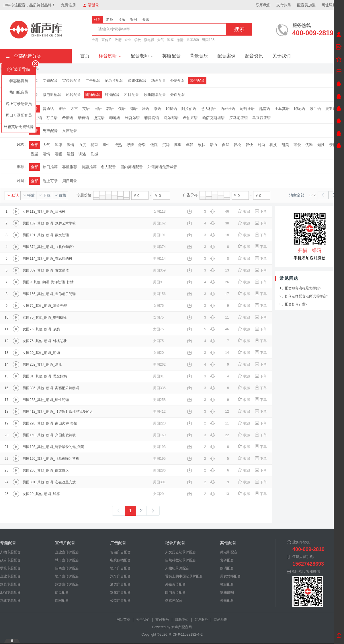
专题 (95, 40)
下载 (45, 195)
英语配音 (171, 56)
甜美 (285, 145)
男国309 (193, 40)
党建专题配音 (10, 600)
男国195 (159, 459)
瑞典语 (84, 118)
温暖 (58, 154)
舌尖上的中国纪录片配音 (184, 576)
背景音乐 (199, 56)
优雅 (309, 145)
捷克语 (99, 118)
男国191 (159, 235)
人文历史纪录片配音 (181, 552)
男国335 (159, 388)
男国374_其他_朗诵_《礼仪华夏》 (49, 247)
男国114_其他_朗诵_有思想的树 (47, 259)
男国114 (159, 259)
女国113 (159, 212)
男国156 (159, 294)
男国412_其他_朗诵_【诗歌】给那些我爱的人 (58, 412)
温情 (46, 154)
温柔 (35, 154)
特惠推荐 (89, 167)
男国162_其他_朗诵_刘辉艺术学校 (49, 223)
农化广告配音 (120, 592)
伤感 (94, 154)
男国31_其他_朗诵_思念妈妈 (45, 376)
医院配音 (62, 600)
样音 (97, 20)
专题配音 (50, 80)
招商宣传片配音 (67, 568)
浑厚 (170, 40)
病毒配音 (62, 592)
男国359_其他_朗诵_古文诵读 (46, 270)
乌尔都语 (171, 118)
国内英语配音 (132, 167)
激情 (180, 40)
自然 (226, 145)
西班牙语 (228, 109)
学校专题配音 (10, 568)
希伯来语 (190, 118)
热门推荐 (50, 167)
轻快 (249, 145)
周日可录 (70, 181)
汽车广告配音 (120, 576)
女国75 (158, 306)
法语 (146, 109)
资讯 (146, 20)
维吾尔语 (132, 118)
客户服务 (201, 620)
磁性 (106, 145)
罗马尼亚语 (239, 118)
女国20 (158, 353)
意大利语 (208, 109)
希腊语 (68, 118)
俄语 (122, 109)
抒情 (130, 145)
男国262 (159, 364)
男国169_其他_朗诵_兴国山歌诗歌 (49, 435)
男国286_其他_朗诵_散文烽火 (46, 470)
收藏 (244, 212)
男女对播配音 (230, 576)
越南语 (265, 109)
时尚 (261, 145)
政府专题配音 (10, 560)
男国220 (159, 423)
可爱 (297, 145)
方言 (74, 109)
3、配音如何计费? (293, 304)
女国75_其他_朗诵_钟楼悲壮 (45, 341)
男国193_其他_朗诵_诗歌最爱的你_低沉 (53, 447)
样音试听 (110, 56)
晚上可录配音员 (19, 104)
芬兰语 (52, 118)
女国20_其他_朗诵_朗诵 (41, 353)
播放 (29, 195)
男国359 (159, 270)
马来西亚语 (262, 118)
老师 (110, 20)
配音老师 (142, 56)
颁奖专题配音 (10, 584)
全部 (35, 145)
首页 (85, 56)
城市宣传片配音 (67, 560)
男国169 (159, 435)
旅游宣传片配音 (67, 584)
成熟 (118, 145)
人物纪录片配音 (177, 568)
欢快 (202, 145)
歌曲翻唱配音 (155, 95)
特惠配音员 (19, 81)
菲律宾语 (152, 118)
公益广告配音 (120, 600)
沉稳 (166, 145)
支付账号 (284, 5)
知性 (321, 145)
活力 (214, 145)
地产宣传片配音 (67, 576)
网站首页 (123, 620)
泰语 (158, 109)
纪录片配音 (114, 80)
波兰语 (315, 109)
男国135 (208, 40)
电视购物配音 (120, 560)
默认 (13, 195)
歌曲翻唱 (227, 592)
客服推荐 (70, 167)
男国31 (158, 376)
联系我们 (263, 5)
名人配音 (108, 167)
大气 (161, 40)
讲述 (82, 154)
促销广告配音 (120, 552)
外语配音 (178, 80)
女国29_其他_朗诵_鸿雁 (41, 494)
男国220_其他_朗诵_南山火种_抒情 (50, 423)
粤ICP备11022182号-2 (185, 635)
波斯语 (331, 109)
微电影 (149, 40)
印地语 (115, 118)
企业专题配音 (10, 576)
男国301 (159, 482)
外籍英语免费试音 (19, 127)
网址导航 (331, 5)
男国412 (159, 412)
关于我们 (282, 56)
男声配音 (50, 131)
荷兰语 (37, 118)
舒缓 (142, 145)
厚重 (178, 145)
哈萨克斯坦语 (214, 118)
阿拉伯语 (189, 109)
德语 (134, 109)
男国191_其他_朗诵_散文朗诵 (46, 235)
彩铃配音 (73, 95)
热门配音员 (19, 92)
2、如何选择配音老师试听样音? (304, 296)
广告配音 (93, 80)
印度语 (172, 109)
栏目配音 (132, 95)
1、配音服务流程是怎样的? (300, 288)
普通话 (48, 109)
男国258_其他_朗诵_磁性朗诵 (46, 400)
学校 (138, 40)
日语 (98, 109)
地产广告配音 (120, 568)
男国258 (159, 400)
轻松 (237, 145)
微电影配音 (52, 95)
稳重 (94, 145)
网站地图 (221, 620)
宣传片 (107, 40)
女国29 (158, 494)
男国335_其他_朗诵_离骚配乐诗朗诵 (51, 388)
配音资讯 (254, 56)
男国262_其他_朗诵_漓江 (42, 364)
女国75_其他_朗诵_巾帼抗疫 (45, 317)
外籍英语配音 (175, 584)
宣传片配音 (72, 80)
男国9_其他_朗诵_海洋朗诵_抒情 (48, 282)
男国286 (159, 470)
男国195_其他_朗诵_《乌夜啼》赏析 (51, 459)
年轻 (190, 145)
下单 (261, 212)
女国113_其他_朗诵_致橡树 (44, 212)
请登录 (91, 5)
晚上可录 (50, 181)
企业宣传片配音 (67, 552)
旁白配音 (178, 95)
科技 (273, 145)
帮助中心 (182, 620)
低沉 (154, 145)
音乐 (122, 20)
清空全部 (297, 195)
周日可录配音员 (19, 115)
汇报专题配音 (10, 592)
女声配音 (70, 131)
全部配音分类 (24, 56)
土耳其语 (282, 109)
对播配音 (112, 95)
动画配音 (159, 80)
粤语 (62, 109)
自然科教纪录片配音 (181, 560)
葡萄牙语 (247, 109)
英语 (86, 109)
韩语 (110, 109)
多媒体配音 (137, 80)
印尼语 (300, 109)
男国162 (159, 223)
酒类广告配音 (120, 584)
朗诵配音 (93, 95)
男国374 (159, 247)
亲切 (333, 145)
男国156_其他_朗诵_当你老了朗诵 (49, 294)
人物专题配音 (10, 552)
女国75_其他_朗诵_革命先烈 (45, 306)
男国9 (158, 282)
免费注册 (69, 5)
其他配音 (197, 80)
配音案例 (226, 56)
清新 (71, 154)
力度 (82, 145)
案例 (134, 20)
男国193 (159, 447)
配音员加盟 (306, 5)
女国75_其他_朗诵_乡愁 (41, 329)
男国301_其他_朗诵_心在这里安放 (49, 482)
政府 (118, 40)
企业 (128, 40)
